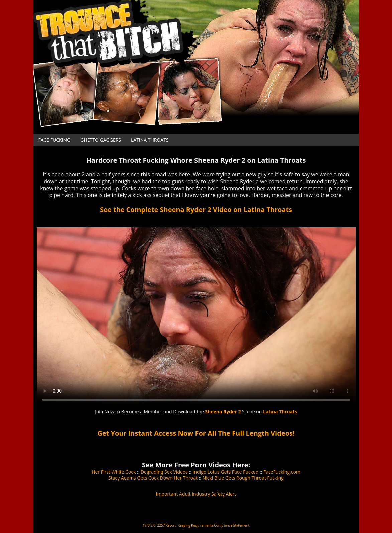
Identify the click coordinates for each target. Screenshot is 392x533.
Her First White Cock (114, 472)
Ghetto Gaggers (101, 140)
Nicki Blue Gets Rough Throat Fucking (243, 478)
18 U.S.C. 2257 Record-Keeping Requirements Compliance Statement (196, 525)
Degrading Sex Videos (164, 472)
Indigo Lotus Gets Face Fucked (226, 472)
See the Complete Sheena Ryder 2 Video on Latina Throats (196, 210)
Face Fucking (54, 140)
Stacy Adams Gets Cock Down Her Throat (153, 478)
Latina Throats (150, 140)
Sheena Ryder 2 (223, 411)
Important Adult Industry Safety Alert (196, 494)
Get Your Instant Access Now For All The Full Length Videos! (196, 433)
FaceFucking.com (282, 472)
